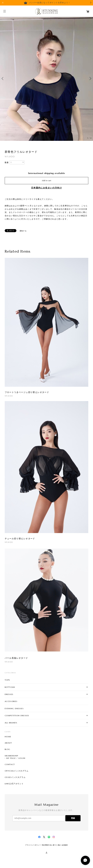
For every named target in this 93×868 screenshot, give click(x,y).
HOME (8, 737)
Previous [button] (3, 79)
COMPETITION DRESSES (17, 715)
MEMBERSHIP (11, 756)
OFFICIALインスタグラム (17, 771)
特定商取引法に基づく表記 (51, 845)
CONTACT (10, 764)
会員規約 (65, 845)
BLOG (8, 749)
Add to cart (46, 181)
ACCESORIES (11, 701)
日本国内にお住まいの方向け (47, 188)
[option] (46, 79)
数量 (7, 163)
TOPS (7, 680)
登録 (73, 818)
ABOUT (8, 743)
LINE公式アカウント (14, 784)
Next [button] (90, 79)
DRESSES (9, 694)
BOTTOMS (10, 687)
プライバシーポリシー (33, 845)
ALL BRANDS (11, 723)
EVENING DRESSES (14, 708)
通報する (23, 231)
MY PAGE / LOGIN (16, 758)
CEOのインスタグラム (15, 777)
